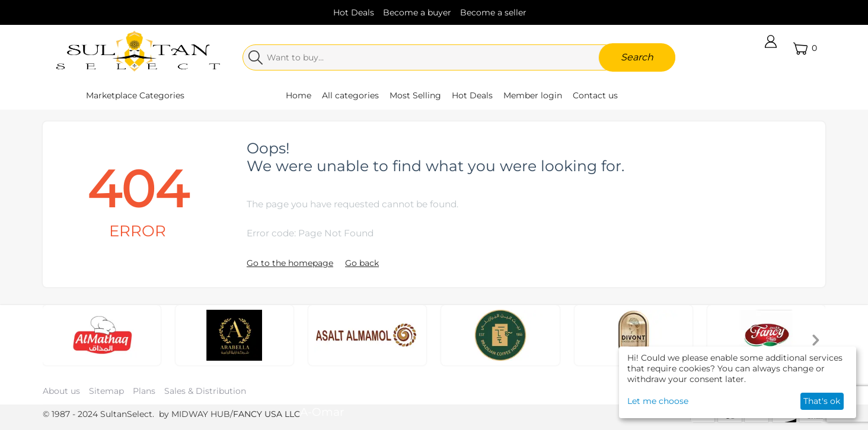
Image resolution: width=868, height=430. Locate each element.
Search (637, 57)
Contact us (595, 95)
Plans (144, 391)
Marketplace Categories (135, 95)
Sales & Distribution (205, 391)
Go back (362, 263)
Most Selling (415, 95)
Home (299, 95)
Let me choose (658, 401)
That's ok (822, 401)
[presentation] (816, 341)
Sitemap (106, 391)
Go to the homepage (290, 263)
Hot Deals (354, 12)
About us (61, 391)
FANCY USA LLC (267, 414)
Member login (533, 95)
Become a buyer (417, 12)
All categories (350, 95)
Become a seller (493, 12)
